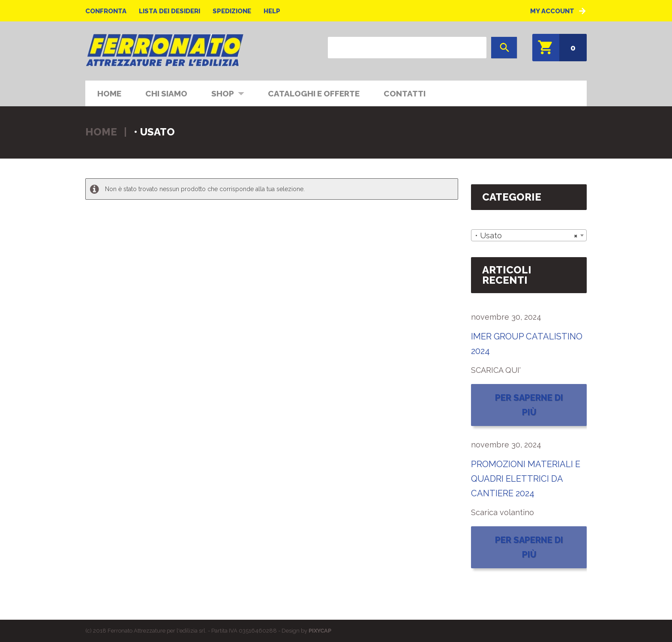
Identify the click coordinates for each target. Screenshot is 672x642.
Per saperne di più (529, 405)
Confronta (106, 11)
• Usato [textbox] (526, 236)
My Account (552, 11)
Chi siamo (166, 93)
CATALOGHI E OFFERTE (314, 93)
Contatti (405, 93)
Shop (222, 93)
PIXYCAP (320, 631)
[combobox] (529, 235)
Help (272, 11)
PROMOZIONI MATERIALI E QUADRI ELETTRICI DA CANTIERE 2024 (526, 479)
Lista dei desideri (169, 11)
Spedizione (232, 11)
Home (109, 93)
